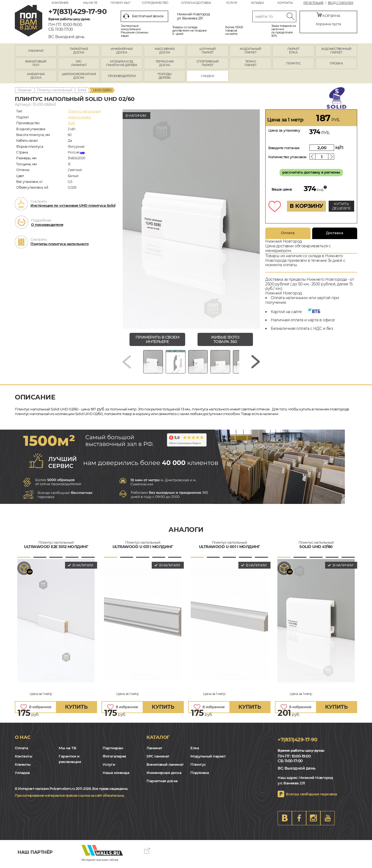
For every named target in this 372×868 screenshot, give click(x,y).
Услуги (232, 3)
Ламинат (154, 751)
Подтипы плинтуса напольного (60, 244)
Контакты (285, 3)
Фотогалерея (114, 759)
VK (285, 821)
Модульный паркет (208, 759)
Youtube (328, 821)
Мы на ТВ (90, 3)
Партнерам (113, 751)
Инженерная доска (164, 776)
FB (299, 821)
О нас (23, 740)
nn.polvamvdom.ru (29, 21)
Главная (25, 90)
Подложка (200, 776)
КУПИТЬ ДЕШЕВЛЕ (342, 206)
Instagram (313, 821)
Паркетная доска (162, 784)
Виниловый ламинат (165, 767)
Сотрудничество (155, 3)
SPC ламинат (158, 759)
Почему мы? (120, 3)
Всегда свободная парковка (312, 797)
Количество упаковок (288, 157)
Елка (195, 751)
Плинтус (198, 767)
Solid (82, 90)
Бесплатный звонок (143, 16)
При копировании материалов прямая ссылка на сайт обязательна (69, 798)
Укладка (257, 3)
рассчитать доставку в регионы (311, 172)
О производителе (47, 225)
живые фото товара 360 (225, 340)
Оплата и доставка (196, 3)
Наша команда (116, 776)
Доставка (335, 233)
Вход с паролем (341, 3)
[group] (191, 219)
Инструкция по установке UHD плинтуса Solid (73, 205)
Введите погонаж (284, 148)
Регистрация (313, 3)
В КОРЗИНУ (306, 206)
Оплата (288, 233)
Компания (60, 3)
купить (76, 710)
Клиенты (23, 767)
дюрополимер (79, 117)
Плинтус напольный (55, 90)
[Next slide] (256, 363)
